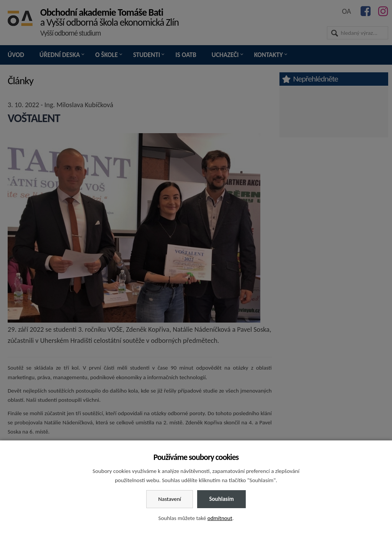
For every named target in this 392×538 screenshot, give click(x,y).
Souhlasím (221, 499)
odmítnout (220, 518)
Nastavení (170, 499)
